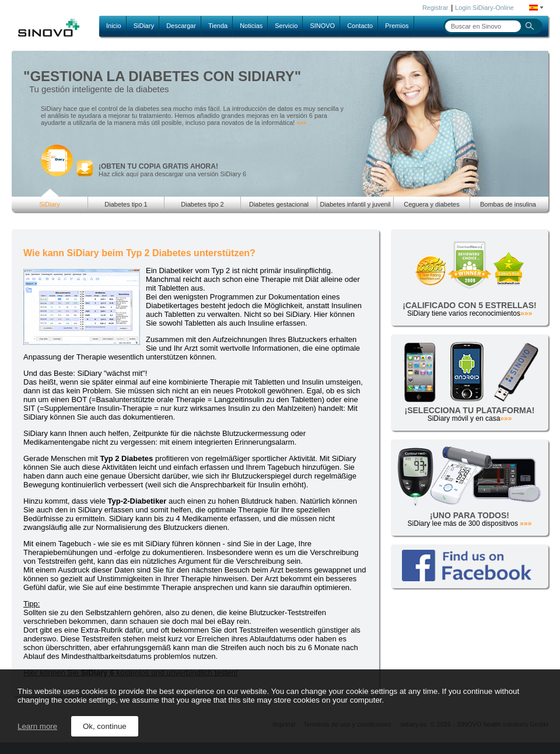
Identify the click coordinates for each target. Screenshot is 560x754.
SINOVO (322, 26)
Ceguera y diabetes (431, 204)
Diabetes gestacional (279, 204)
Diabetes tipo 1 (126, 204)
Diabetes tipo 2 (202, 204)
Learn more (37, 726)
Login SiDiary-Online (484, 8)
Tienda (218, 26)
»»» (301, 123)
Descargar (181, 26)
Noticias (251, 26)
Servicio (286, 26)
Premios (397, 26)
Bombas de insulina (508, 204)
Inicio (114, 26)
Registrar (435, 8)
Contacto (360, 26)
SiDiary (144, 26)
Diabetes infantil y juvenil (355, 204)
